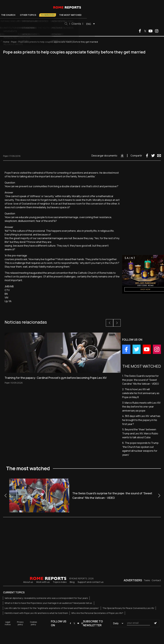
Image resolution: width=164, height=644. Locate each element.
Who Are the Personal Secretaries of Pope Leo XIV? (97, 613)
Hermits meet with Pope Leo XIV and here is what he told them (36, 613)
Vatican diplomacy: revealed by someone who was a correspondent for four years (46, 598)
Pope (16, 15)
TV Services (84, 15)
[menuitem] (126, 24)
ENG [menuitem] (125, 24)
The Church (45, 15)
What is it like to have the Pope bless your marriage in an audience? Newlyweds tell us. (49, 603)
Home (6, 42)
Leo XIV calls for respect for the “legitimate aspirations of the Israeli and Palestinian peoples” (52, 608)
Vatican (28, 15)
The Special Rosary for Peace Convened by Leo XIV (128, 608)
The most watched (107, 15)
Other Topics (64, 15)
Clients (113, 24)
